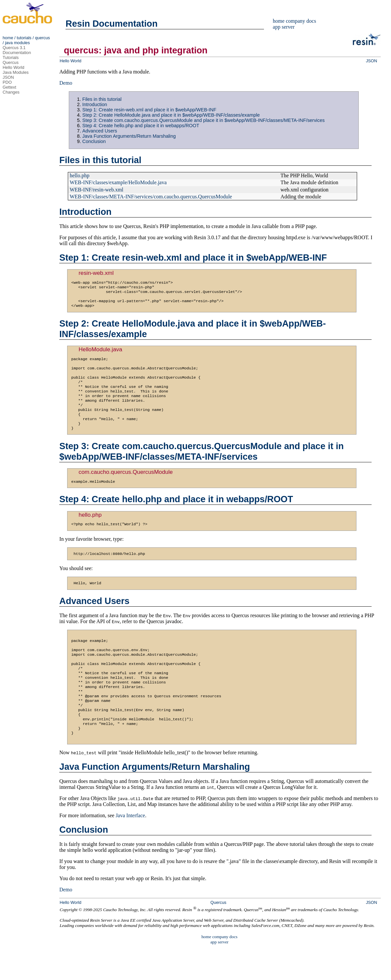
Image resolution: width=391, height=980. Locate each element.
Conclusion (94, 141)
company (295, 21)
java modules (17, 43)
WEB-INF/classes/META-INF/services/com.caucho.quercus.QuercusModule (151, 197)
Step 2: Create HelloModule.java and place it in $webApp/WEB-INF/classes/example (171, 115)
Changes (11, 92)
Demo (66, 83)
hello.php (80, 175)
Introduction (95, 104)
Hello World (13, 67)
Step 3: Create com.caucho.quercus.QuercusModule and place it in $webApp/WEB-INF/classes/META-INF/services (203, 120)
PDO (7, 82)
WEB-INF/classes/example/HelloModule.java (118, 182)
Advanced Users (100, 131)
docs (311, 21)
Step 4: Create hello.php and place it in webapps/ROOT (141, 126)
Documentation (17, 53)
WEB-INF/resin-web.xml (97, 190)
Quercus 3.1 (14, 48)
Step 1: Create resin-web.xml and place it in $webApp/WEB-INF (149, 110)
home (8, 38)
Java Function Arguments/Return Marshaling (129, 136)
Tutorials (11, 58)
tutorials (24, 38)
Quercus (11, 62)
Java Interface (130, 848)
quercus (42, 38)
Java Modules (16, 72)
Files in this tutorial (102, 99)
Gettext (9, 87)
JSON (8, 77)
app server (284, 27)
